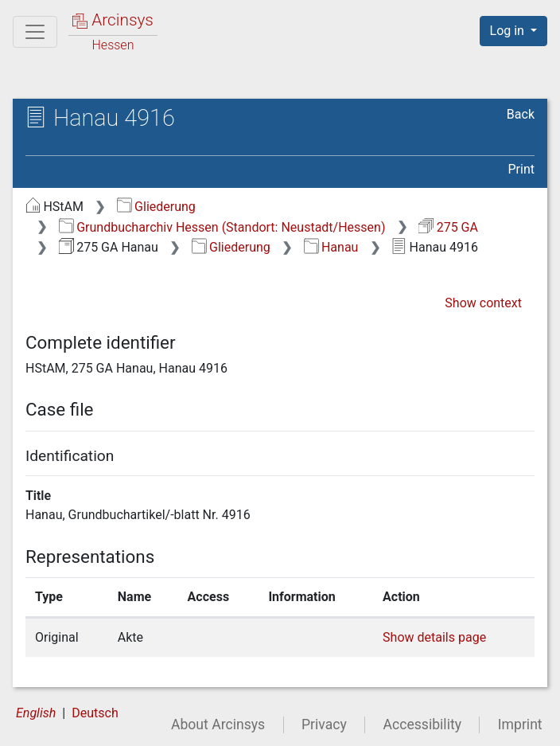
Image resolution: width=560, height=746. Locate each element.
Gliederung (156, 207)
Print (521, 169)
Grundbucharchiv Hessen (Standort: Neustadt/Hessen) (222, 227)
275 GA (448, 227)
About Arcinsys (218, 725)
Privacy (324, 725)
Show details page (434, 637)
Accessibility (422, 725)
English (36, 713)
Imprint (520, 725)
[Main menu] (35, 32)
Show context (483, 303)
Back (521, 114)
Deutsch (95, 713)
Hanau (331, 247)
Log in (509, 31)
